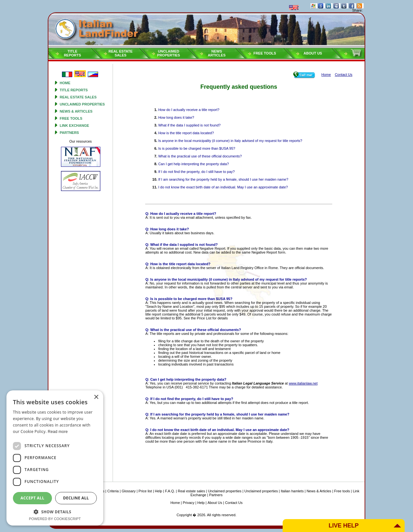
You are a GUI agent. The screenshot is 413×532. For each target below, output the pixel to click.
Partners (69, 133)
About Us (313, 53)
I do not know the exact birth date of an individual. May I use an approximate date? (223, 187)
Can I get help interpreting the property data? (193, 164)
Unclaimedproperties (169, 53)
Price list (145, 491)
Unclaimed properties (82, 104)
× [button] (96, 397)
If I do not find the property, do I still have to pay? (196, 172)
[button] (55, 512)
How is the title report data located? (186, 133)
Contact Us (234, 503)
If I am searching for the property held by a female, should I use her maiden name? (223, 179)
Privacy (189, 503)
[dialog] (55, 458)
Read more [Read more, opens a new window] (58, 432)
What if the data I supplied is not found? (189, 125)
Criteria (113, 491)
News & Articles (76, 111)
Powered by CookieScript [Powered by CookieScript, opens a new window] (55, 519)
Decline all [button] (76, 498)
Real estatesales (121, 53)
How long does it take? (176, 117)
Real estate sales (78, 97)
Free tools (265, 53)
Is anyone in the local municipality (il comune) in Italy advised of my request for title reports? (230, 141)
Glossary (129, 491)
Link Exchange (74, 125)
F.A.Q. (170, 491)
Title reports (74, 90)
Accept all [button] (33, 498)
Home (65, 83)
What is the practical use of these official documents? (200, 156)
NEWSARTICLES (217, 53)
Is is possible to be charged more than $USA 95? (196, 148)
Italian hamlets (292, 491)
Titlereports (72, 53)
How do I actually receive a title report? (189, 110)
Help (159, 491)
